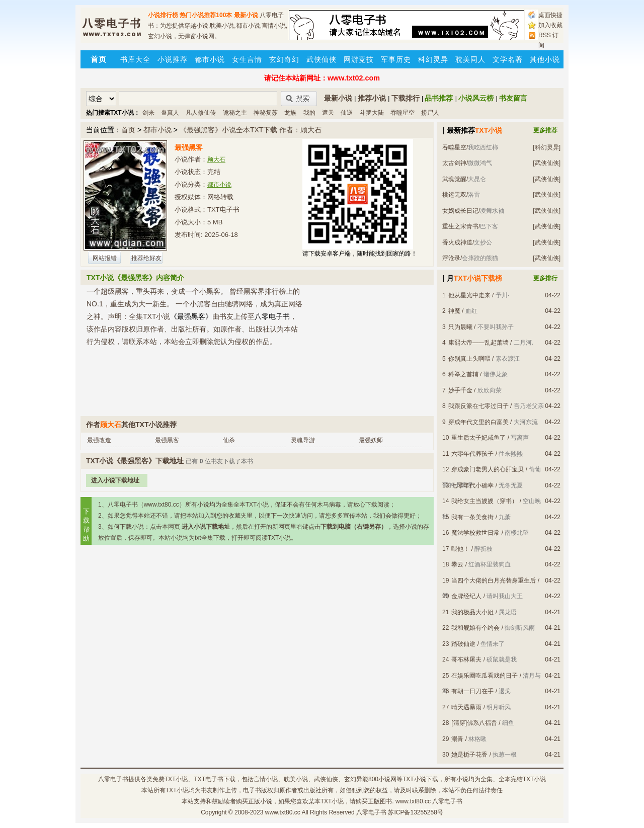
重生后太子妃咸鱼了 (478, 438)
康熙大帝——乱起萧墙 (478, 343)
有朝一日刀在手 (472, 691)
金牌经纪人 (466, 596)
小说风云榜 (476, 98)
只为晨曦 (460, 327)
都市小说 (210, 59)
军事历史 (396, 59)
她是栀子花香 (469, 755)
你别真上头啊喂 (469, 359)
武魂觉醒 (454, 179)
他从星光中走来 (469, 295)
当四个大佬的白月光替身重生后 (494, 581)
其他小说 (545, 59)
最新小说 (246, 15)
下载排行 (406, 98)
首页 (128, 130)
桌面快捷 (550, 15)
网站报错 (105, 258)
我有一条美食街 (472, 517)
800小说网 (382, 779)
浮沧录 (451, 258)
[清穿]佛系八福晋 (474, 723)
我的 (309, 113)
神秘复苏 (266, 113)
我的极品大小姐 (472, 612)
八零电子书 (113, 779)
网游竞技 (359, 59)
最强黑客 (167, 440)
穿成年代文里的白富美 (478, 422)
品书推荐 (439, 98)
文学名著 (508, 59)
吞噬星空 (403, 113)
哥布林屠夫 (466, 659)
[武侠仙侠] (547, 163)
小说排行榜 (163, 15)
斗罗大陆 (372, 113)
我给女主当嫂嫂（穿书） (485, 501)
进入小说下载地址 (115, 480)
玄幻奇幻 (284, 59)
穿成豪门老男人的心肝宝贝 (488, 469)
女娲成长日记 (460, 211)
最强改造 (99, 440)
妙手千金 (460, 390)
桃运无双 (454, 195)
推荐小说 (372, 98)
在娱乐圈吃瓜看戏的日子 (485, 676)
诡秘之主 (235, 113)
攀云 (457, 564)
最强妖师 (371, 440)
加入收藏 (550, 25)
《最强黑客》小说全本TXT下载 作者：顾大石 (251, 130)
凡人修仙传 (201, 113)
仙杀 (229, 440)
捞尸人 (430, 113)
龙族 (290, 113)
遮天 (328, 113)
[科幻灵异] (547, 147)
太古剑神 (454, 163)
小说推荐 (173, 59)
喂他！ (460, 549)
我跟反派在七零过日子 (478, 406)
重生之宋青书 (460, 226)
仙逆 (347, 113)
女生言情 (247, 59)
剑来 (148, 113)
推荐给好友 (146, 258)
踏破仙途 (463, 644)
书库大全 (135, 59)
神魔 (454, 311)
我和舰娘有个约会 (475, 628)
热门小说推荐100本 (206, 15)
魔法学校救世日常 (475, 533)
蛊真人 (170, 113)
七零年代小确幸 (472, 485)
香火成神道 (457, 242)
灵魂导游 (303, 440)
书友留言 (513, 98)
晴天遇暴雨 (466, 707)
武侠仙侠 (321, 59)
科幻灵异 (433, 59)
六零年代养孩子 (472, 454)
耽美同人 (470, 59)
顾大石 (216, 159)
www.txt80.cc (283, 812)
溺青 (457, 739)
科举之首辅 (463, 374)
